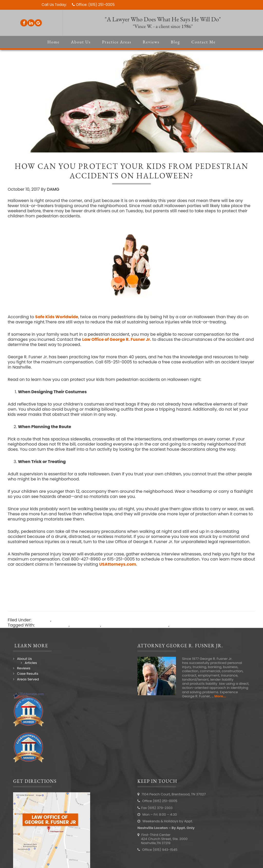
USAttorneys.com (118, 564)
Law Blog (41, 620)
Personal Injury (67, 620)
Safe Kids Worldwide (57, 317)
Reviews (24, 668)
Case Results (28, 674)
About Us (24, 659)
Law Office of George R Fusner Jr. (135, 625)
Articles (31, 663)
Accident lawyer (52, 625)
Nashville (180, 625)
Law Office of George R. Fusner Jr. (117, 339)
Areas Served (28, 679)
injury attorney (85, 625)
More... (220, 696)
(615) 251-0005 (101, 5)
